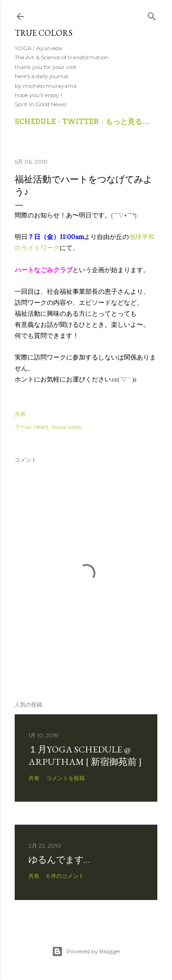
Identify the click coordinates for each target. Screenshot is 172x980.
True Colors (44, 33)
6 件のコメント (65, 876)
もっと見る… (128, 122)
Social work (67, 427)
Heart (41, 427)
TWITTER (81, 122)
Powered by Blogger (86, 952)
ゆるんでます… (59, 860)
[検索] (152, 14)
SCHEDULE (35, 122)
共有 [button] (20, 414)
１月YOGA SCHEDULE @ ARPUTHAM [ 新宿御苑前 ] (85, 755)
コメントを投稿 (66, 778)
